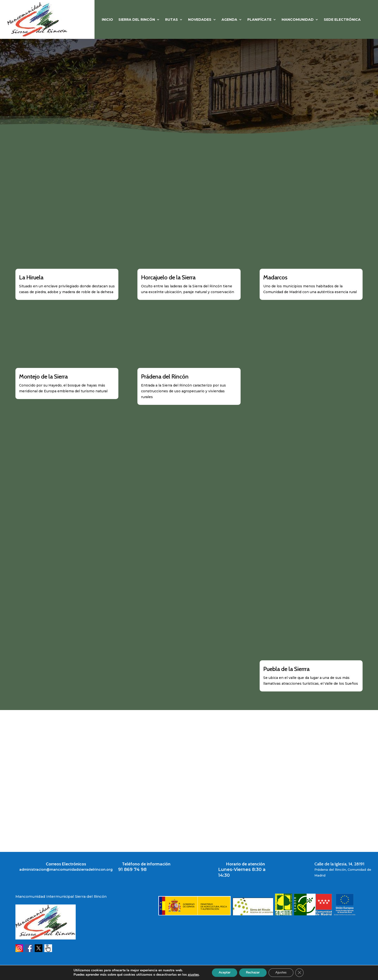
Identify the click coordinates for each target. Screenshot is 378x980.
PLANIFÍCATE (259, 20)
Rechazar (253, 972)
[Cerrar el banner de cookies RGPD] (301, 973)
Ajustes (282, 972)
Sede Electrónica (342, 20)
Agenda (229, 20)
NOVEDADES (200, 20)
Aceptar (223, 972)
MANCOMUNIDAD (298, 20)
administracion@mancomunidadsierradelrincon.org (66, 870)
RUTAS (172, 20)
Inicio (107, 20)
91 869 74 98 (132, 870)
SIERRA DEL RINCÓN (137, 20)
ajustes (191, 975)
